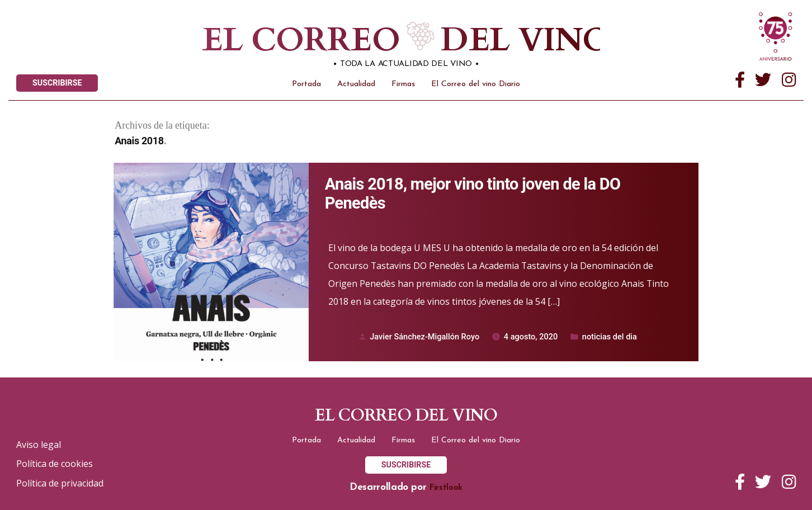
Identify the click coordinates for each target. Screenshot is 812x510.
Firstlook (446, 488)
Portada (306, 84)
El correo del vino (376, 40)
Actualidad (356, 84)
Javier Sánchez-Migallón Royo (424, 337)
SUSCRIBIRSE (57, 83)
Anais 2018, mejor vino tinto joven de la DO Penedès (473, 194)
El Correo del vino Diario (476, 84)
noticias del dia (610, 337)
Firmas (403, 84)
